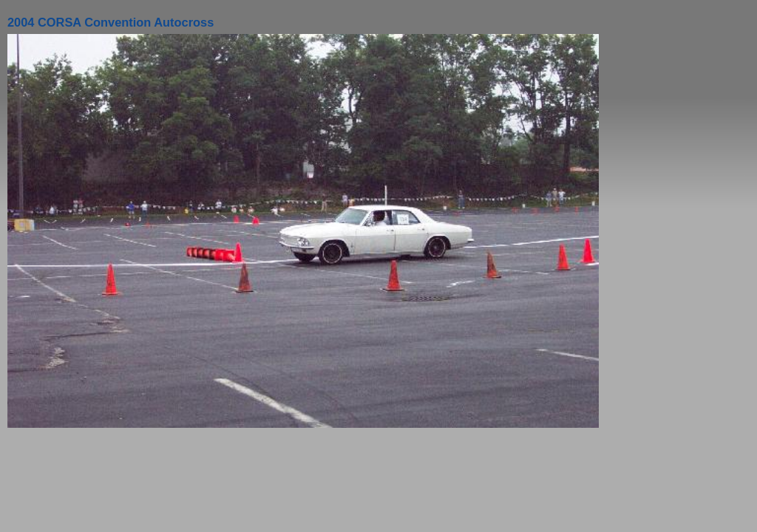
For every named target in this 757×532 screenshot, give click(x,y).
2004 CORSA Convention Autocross (111, 22)
